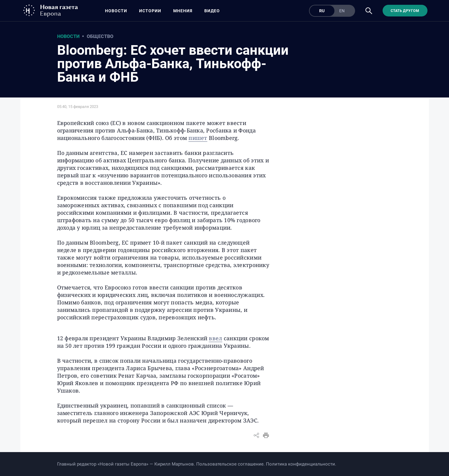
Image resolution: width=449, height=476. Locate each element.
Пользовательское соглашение (230, 464)
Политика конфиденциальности (300, 464)
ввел (215, 338)
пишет (198, 138)
